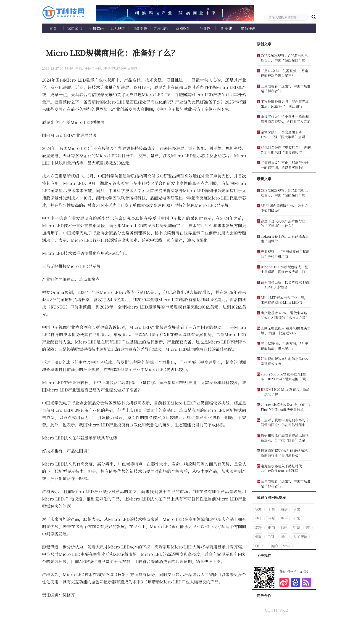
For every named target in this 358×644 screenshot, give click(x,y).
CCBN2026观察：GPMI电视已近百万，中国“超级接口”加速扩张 (285, 58)
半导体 (205, 28)
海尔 (284, 537)
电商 (271, 528)
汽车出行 (161, 28)
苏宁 (259, 528)
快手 (259, 518)
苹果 (297, 509)
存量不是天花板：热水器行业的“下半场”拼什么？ (283, 223)
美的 (274, 546)
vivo (287, 546)
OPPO (260, 546)
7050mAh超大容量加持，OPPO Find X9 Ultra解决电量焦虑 (286, 407)
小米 (297, 518)
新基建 (226, 28)
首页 (53, 28)
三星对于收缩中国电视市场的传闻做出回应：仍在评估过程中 (285, 422)
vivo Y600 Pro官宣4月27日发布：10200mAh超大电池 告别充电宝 (285, 376)
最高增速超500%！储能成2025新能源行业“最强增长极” (284, 453)
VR (308, 528)
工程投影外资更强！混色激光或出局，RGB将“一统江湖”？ (285, 104)
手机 (271, 509)
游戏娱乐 (183, 28)
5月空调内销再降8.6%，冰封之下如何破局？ (284, 208)
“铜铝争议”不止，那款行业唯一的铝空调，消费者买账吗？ (285, 165)
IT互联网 (118, 28)
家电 (259, 509)
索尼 (259, 537)
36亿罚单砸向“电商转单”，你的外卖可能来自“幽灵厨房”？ (286, 150)
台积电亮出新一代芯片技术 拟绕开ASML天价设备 (285, 285)
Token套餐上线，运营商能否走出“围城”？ (285, 239)
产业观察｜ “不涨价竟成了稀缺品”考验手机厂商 (285, 254)
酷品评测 (248, 28)
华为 (284, 518)
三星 (271, 518)
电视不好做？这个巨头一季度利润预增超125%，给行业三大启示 (286, 119)
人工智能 (300, 537)
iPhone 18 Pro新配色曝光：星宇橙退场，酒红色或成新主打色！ (284, 269)
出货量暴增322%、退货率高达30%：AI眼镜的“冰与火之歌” (285, 315)
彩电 (284, 528)
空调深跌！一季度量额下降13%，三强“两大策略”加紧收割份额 (285, 134)
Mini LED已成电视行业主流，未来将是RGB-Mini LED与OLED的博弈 (284, 300)
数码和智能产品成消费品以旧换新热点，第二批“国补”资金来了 (285, 438)
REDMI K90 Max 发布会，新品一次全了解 (285, 392)
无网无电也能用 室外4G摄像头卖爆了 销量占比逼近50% (286, 330)
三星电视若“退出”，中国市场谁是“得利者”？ (286, 88)
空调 (297, 528)
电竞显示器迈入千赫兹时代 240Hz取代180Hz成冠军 (281, 468)
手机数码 (96, 28)
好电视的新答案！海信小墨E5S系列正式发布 (284, 361)
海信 (284, 509)
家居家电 (75, 28)
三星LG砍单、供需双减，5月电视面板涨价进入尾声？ (284, 73)
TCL (271, 537)
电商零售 (140, 28)
